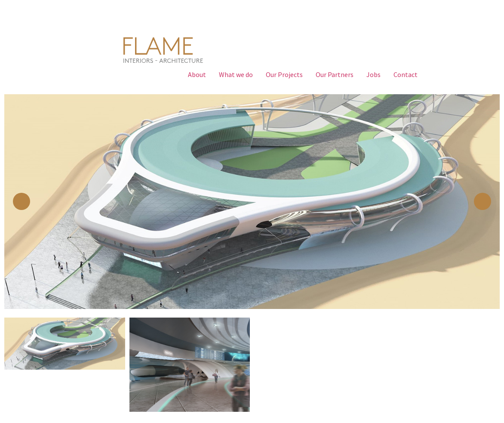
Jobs (373, 74)
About (197, 74)
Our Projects (284, 74)
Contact (406, 74)
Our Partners (335, 74)
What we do (236, 74)
